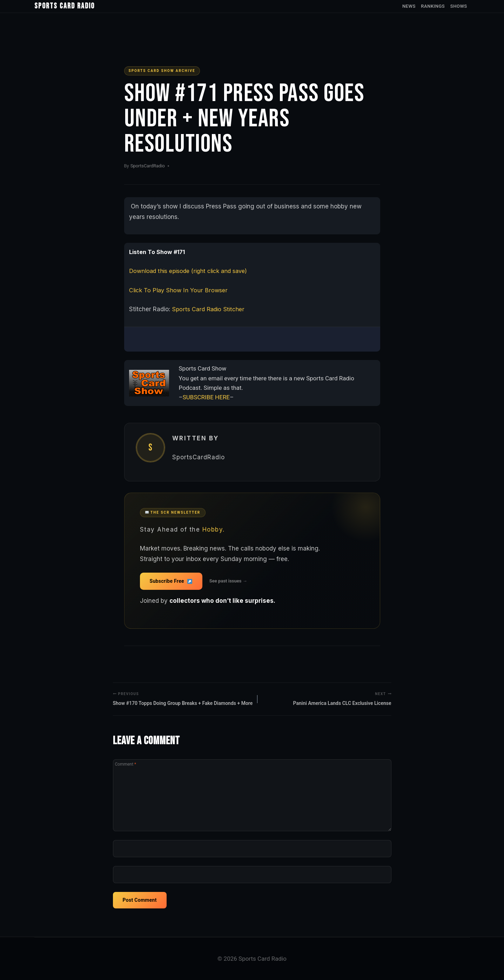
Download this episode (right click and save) (192, 271)
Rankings (433, 6)
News (409, 6)
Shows (459, 6)
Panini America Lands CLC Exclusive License (342, 699)
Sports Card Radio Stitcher (209, 309)
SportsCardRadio (148, 166)
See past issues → (228, 581)
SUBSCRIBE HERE (206, 397)
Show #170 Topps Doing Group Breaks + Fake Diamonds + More (183, 699)
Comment (126, 765)
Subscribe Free (171, 581)
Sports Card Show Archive (162, 71)
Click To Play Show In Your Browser (179, 290)
